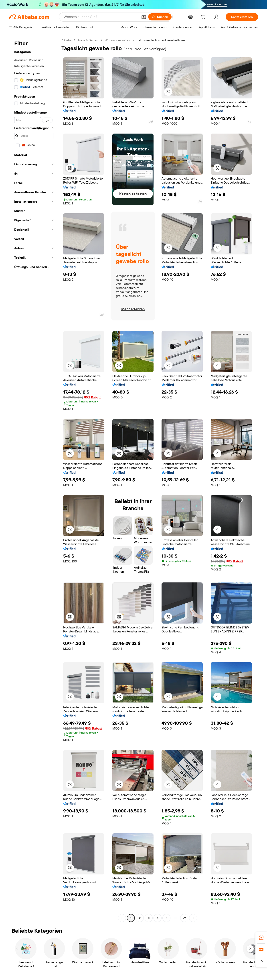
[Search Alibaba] (101, 17)
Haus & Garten (88, 40)
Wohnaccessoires (117, 40)
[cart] (204, 18)
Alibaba (66, 40)
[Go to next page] (193, 918)
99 (184, 918)
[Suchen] (160, 17)
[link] (261, 938)
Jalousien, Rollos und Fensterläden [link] (161, 40)
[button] (144, 17)
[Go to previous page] (122, 918)
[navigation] (34, 480)
